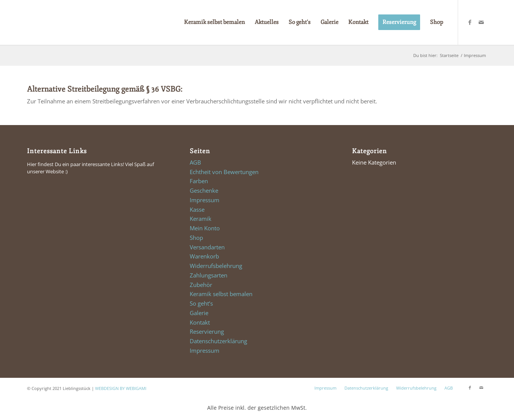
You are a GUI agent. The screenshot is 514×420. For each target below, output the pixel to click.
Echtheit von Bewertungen (224, 172)
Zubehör (201, 285)
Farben (199, 181)
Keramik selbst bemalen (221, 294)
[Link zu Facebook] (470, 22)
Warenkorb (204, 256)
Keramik (201, 219)
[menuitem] (214, 22)
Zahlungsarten (209, 275)
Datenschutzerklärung (218, 341)
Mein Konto (205, 228)
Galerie (199, 313)
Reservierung (207, 331)
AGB (195, 162)
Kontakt (200, 322)
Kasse (197, 209)
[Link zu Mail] (481, 22)
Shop (196, 238)
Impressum (205, 200)
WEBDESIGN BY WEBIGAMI (121, 388)
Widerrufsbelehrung (216, 266)
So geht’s (201, 303)
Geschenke (204, 190)
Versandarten (207, 247)
